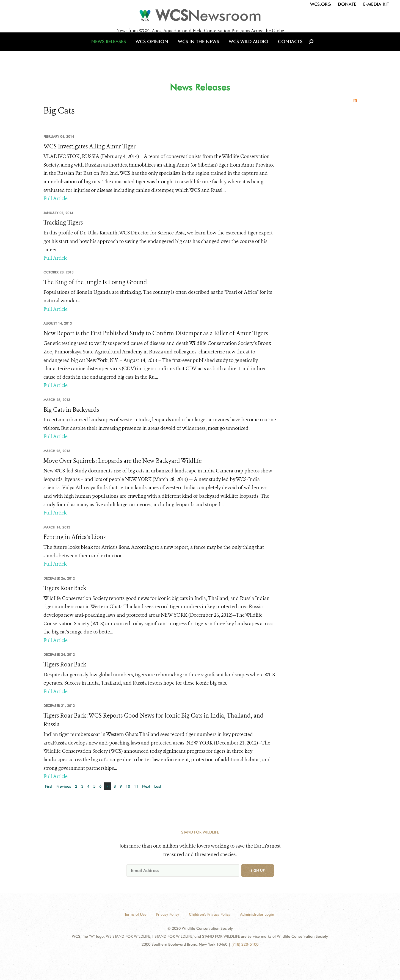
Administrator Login (257, 914)
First (49, 786)
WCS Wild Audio (246, 50)
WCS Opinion (156, 50)
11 (136, 786)
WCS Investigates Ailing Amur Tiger (89, 146)
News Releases (115, 50)
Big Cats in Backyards (71, 410)
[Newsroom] (200, 17)
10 (128, 786)
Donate (347, 4)
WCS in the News (199, 50)
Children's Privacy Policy (210, 914)
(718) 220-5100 (245, 944)
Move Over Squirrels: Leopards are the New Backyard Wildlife (122, 461)
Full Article (56, 198)
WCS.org (321, 4)
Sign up (258, 870)
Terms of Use (136, 914)
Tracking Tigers (63, 223)
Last (158, 786)
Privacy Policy (168, 914)
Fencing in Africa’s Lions (75, 537)
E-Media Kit (376, 4)
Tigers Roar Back (65, 588)
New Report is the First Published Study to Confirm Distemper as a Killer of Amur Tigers (156, 333)
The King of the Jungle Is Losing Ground (95, 282)
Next (146, 786)
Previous (64, 786)
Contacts (285, 50)
